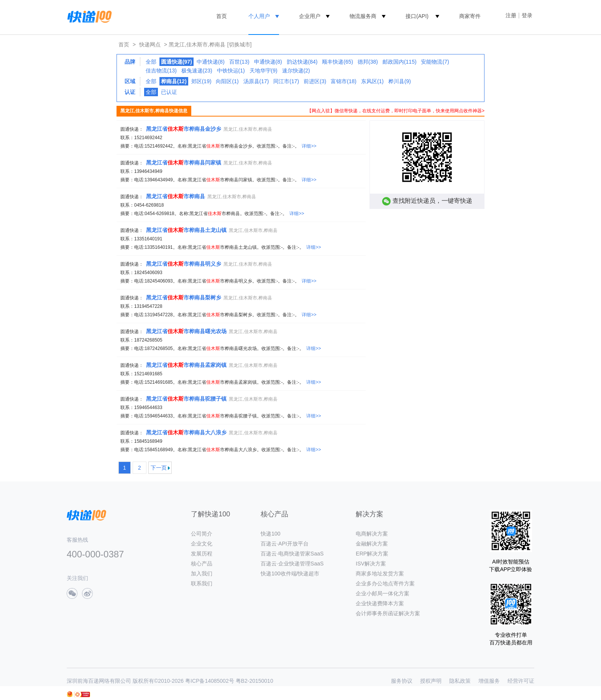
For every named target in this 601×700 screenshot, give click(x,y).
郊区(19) (201, 81)
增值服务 (489, 681)
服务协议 (402, 681)
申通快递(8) (268, 62)
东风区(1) (372, 81)
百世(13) (239, 62)
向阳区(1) (227, 81)
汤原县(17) (256, 81)
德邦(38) (368, 62)
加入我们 (202, 573)
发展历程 (202, 554)
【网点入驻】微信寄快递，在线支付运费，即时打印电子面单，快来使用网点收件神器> (396, 111)
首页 (222, 16)
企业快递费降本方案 (380, 603)
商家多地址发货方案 (380, 573)
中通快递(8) (211, 62)
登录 (527, 15)
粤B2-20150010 (255, 681)
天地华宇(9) (264, 71)
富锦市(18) (344, 81)
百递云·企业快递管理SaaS (292, 564)
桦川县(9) (400, 81)
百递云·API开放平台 (284, 544)
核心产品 (202, 564)
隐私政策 (460, 681)
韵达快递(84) (302, 62)
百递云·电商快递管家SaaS (292, 554)
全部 (151, 62)
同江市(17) (286, 81)
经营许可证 (521, 681)
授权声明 (431, 681)
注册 (511, 15)
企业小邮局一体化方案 (383, 593)
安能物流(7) (435, 62)
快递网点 (150, 44)
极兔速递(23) (197, 71)
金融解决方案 (372, 544)
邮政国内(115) (400, 62)
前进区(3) (315, 81)
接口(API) (417, 16)
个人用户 (259, 16)
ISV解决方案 (371, 564)
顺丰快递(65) (337, 62)
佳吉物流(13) (161, 71)
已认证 (169, 92)
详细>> (309, 146)
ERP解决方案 (372, 554)
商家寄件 (470, 16)
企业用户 (310, 16)
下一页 (159, 468)
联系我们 (202, 583)
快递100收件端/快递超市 (290, 573)
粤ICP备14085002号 (210, 681)
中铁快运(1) (231, 71)
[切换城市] (240, 44)
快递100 (270, 534)
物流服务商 (363, 16)
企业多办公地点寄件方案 (385, 583)
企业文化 (202, 544)
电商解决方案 (372, 534)
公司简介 (202, 534)
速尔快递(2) (296, 71)
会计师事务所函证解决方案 (388, 613)
